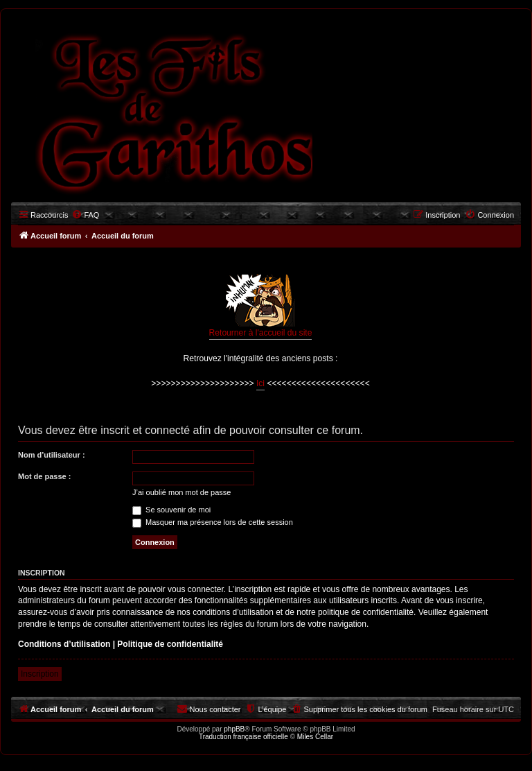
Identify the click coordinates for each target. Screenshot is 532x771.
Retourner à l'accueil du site (261, 306)
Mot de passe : (44, 476)
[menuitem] (85, 215)
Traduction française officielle (243, 737)
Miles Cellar (315, 737)
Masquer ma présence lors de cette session (213, 522)
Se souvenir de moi (171, 510)
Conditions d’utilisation (64, 644)
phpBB (234, 729)
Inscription (40, 674)
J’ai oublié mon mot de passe (181, 492)
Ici (260, 383)
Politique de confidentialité (170, 644)
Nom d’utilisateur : (52, 455)
